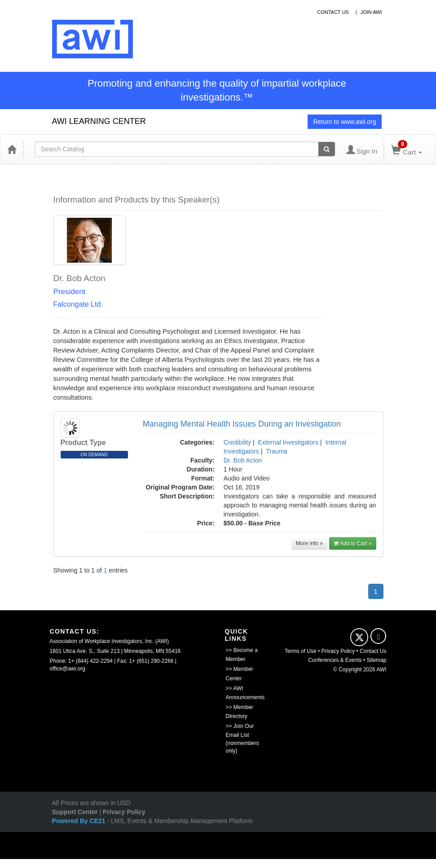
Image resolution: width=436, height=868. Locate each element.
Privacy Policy (338, 651)
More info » (309, 543)
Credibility (237, 442)
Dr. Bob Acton (243, 460)
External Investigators (288, 442)
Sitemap (376, 660)
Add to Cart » (353, 543)
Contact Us (373, 651)
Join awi (371, 12)
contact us (333, 12)
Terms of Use (301, 651)
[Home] (12, 149)
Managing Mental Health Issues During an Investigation (242, 424)
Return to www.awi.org (344, 122)
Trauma (277, 451)
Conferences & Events (335, 660)
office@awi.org (68, 669)
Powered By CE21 (80, 821)
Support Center (75, 812)
